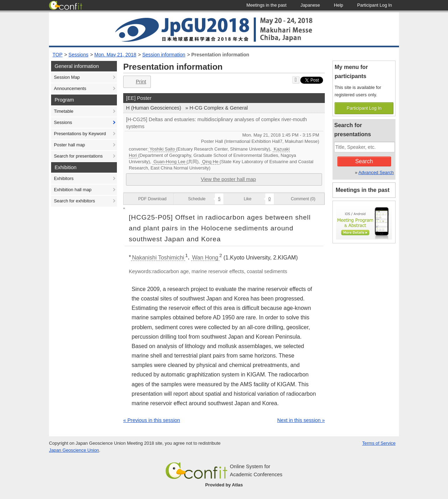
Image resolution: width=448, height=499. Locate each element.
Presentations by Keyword (80, 134)
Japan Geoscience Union (74, 450)
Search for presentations (78, 156)
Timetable (64, 111)
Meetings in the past (363, 190)
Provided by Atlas (224, 485)
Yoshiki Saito (162, 149)
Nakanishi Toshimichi (158, 258)
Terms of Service (379, 443)
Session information (164, 55)
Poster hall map (69, 145)
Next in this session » (301, 420)
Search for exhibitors (74, 201)
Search (364, 161)
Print (136, 82)
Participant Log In (364, 108)
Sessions (79, 55)
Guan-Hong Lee (170, 162)
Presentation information (220, 55)
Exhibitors (64, 178)
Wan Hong (205, 258)
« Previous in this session (152, 420)
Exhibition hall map (73, 190)
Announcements (70, 88)
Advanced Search (376, 172)
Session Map (67, 77)
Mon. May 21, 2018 (115, 55)
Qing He (210, 162)
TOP (58, 55)
